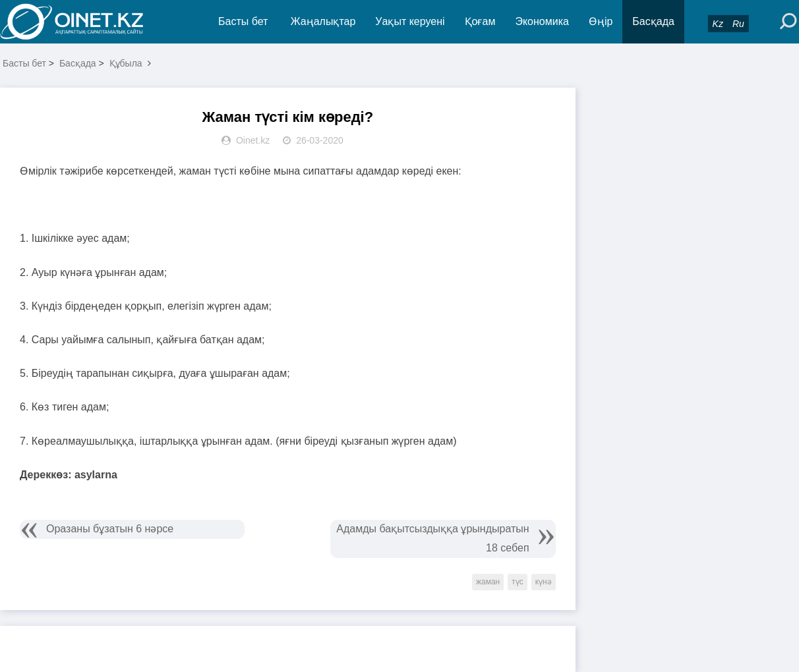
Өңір (601, 21)
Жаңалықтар (323, 21)
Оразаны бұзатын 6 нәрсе (110, 529)
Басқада (653, 21)
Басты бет (243, 21)
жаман (488, 582)
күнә (544, 582)
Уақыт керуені (410, 21)
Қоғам (480, 21)
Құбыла (126, 63)
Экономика (542, 21)
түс (518, 582)
